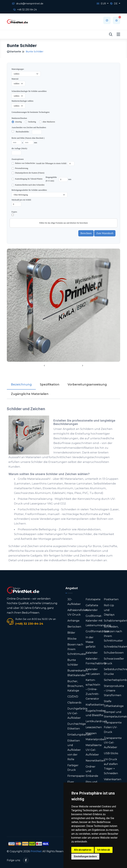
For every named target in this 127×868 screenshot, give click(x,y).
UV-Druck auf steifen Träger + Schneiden (111, 766)
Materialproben (96, 739)
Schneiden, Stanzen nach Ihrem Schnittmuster (113, 634)
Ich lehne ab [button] (104, 850)
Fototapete (93, 599)
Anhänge (73, 621)
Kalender (92, 653)
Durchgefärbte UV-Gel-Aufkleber (77, 713)
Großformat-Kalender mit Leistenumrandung (98, 621)
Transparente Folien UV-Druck (113, 727)
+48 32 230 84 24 (25, 10)
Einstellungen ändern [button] (85, 856)
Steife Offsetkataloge (114, 704)
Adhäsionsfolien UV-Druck (78, 612)
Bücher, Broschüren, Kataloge (75, 686)
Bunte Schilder (73, 662)
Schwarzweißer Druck (114, 661)
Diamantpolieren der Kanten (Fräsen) (30, 173)
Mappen (91, 733)
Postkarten (111, 599)
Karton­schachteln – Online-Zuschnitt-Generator (93, 689)
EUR (102, 4)
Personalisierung (22, 168)
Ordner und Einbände (92, 771)
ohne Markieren (49, 122)
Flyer (71, 782)
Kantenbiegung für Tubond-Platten (29, 179)
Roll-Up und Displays (109, 610)
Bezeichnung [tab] (21, 384)
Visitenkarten (113, 779)
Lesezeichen (94, 727)
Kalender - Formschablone (96, 661)
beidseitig (32, 122)
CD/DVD (73, 697)
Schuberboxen (114, 653)
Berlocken (74, 627)
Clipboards (74, 703)
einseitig (18, 122)
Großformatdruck (97, 631)
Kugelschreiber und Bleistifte (96, 713)
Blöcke (72, 639)
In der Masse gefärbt (91, 642)
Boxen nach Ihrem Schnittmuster (77, 649)
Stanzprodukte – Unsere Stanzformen (114, 691)
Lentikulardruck (96, 721)
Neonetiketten (95, 761)
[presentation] (44, 366)
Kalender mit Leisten (93, 672)
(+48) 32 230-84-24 (29, 624)
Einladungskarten (79, 735)
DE (114, 4)
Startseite (14, 52)
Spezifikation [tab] (50, 384)
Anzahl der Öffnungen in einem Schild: (51, 163)
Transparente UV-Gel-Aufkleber (113, 743)
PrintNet (36, 851)
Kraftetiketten (95, 705)
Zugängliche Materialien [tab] (30, 394)
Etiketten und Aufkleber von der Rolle (74, 750)
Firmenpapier (76, 776)
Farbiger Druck (73, 768)
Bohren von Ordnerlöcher (25, 163)
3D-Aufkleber (74, 602)
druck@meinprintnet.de (28, 4)
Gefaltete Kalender (92, 608)
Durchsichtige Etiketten (77, 726)
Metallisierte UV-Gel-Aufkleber (94, 750)
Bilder (71, 633)
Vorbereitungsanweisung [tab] (87, 384)
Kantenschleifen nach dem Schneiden (30, 185)
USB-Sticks (111, 753)
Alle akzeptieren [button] (83, 850)
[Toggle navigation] (118, 34)
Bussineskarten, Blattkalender (78, 673)
